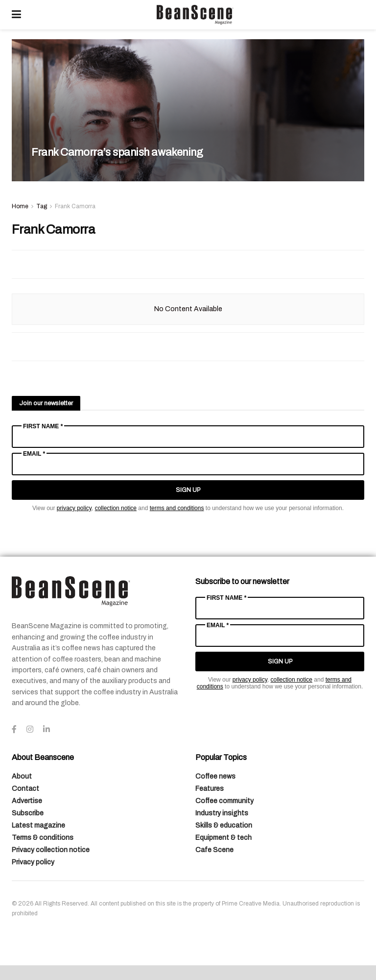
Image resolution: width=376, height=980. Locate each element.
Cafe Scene (214, 850)
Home (20, 206)
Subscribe (28, 813)
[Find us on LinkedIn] (47, 730)
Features (210, 789)
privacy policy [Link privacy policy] (74, 508)
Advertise (27, 801)
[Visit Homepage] (195, 15)
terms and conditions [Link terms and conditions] (177, 508)
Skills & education (224, 825)
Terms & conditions (43, 838)
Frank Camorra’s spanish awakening (117, 152)
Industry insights (222, 813)
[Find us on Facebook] (14, 730)
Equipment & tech (223, 838)
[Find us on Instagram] (30, 730)
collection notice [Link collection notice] (116, 508)
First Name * (43, 426)
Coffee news (215, 776)
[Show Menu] (16, 15)
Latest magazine (38, 825)
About (22, 776)
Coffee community (224, 801)
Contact (25, 789)
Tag (42, 206)
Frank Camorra (75, 206)
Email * (34, 454)
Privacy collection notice (51, 850)
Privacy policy (33, 862)
